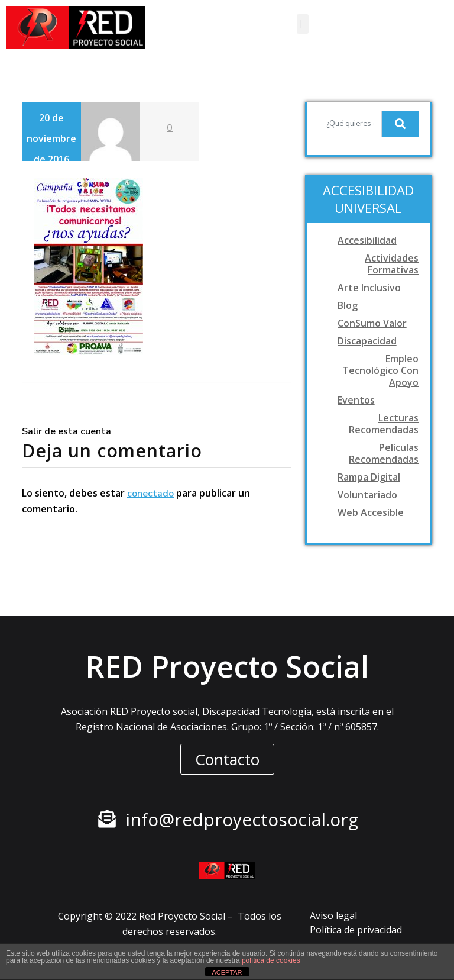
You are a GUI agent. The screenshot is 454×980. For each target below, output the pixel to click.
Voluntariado (367, 495)
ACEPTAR (227, 972)
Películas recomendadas (384, 453)
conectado (150, 494)
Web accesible (371, 512)
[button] (302, 24)
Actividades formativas (392, 264)
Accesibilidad (367, 240)
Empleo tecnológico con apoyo (380, 370)
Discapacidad (367, 341)
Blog (348, 305)
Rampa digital (369, 477)
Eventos (356, 400)
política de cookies (271, 960)
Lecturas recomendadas (384, 424)
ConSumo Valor (372, 323)
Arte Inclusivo (369, 288)
